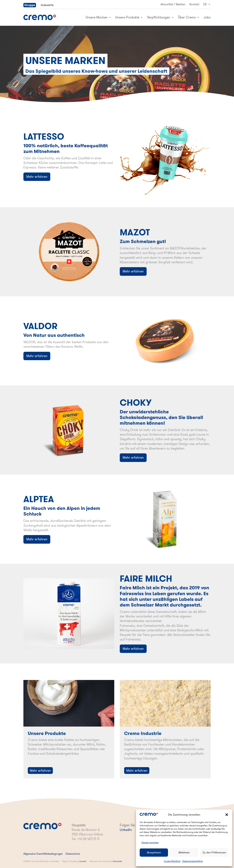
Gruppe (30, 5)
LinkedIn (126, 830)
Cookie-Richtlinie (172, 861)
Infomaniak (117, 861)
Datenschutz (73, 854)
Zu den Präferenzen (214, 852)
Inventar (83, 861)
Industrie (47, 5)
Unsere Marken (97, 17)
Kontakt (194, 4)
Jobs (207, 17)
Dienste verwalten (150, 843)
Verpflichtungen (159, 17)
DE (205, 4)
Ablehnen (184, 852)
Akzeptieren (154, 852)
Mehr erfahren (37, 177)
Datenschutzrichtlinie (193, 861)
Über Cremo (187, 17)
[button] (227, 815)
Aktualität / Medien (173, 4)
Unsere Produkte (127, 17)
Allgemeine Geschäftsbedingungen (43, 854)
